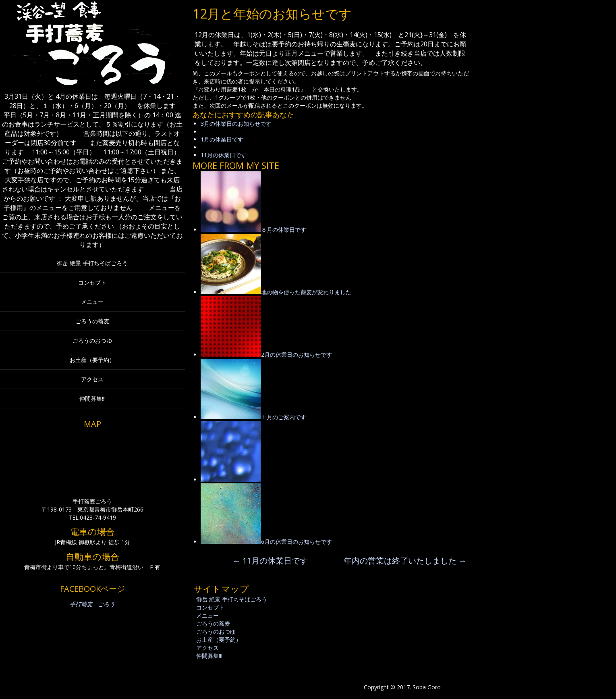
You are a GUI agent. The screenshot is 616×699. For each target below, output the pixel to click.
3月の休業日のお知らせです (236, 124)
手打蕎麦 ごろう (92, 604)
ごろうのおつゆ (92, 340)
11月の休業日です (224, 155)
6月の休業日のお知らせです (297, 542)
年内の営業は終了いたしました (405, 561)
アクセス (92, 379)
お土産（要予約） (92, 360)
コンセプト (92, 282)
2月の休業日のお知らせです (297, 355)
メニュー (92, 302)
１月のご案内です (284, 417)
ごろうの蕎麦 (92, 321)
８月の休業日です (284, 230)
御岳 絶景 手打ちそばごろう (92, 263)
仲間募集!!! (92, 398)
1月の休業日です (222, 139)
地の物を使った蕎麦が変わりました (306, 292)
